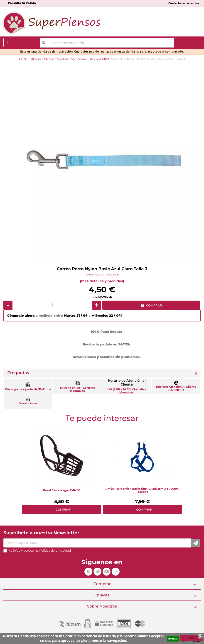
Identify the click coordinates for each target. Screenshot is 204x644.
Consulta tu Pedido (22, 3)
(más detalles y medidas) (102, 281)
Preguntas (18, 373)
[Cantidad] (52, 305)
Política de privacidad (55, 550)
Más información (191, 638)
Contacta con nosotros (184, 3)
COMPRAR (154, 305)
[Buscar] (107, 43)
